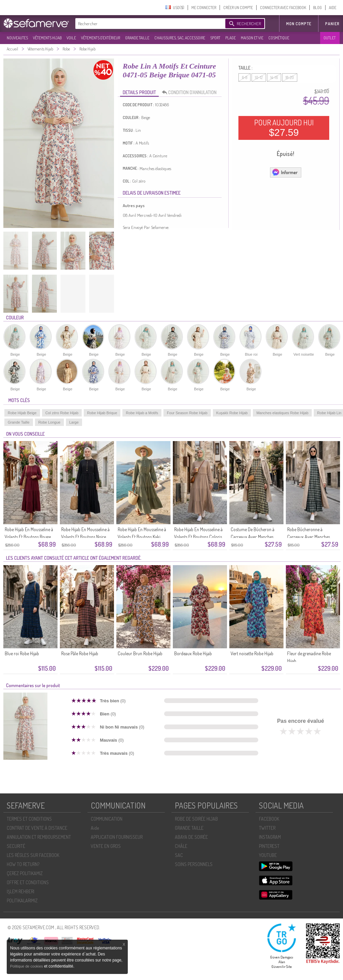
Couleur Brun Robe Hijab (140, 653)
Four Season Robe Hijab (187, 413)
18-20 (290, 77)
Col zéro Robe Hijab (62, 413)
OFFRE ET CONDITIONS (28, 882)
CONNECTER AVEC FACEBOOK (283, 8)
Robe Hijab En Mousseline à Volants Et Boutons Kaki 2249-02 (142, 537)
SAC (179, 855)
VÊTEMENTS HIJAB (47, 38)
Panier (332, 24)
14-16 (274, 77)
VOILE (71, 38)
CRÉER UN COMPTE (238, 8)
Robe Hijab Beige (22, 413)
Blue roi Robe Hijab (22, 653)
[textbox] (149, 24)
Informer (285, 172)
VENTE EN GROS (106, 846)
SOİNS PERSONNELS (194, 864)
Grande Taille (19, 422)
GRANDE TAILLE (137, 38)
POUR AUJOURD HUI (284, 128)
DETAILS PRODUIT (139, 92)
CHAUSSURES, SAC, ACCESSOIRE (180, 38)
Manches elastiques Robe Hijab (282, 413)
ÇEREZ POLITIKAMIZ (25, 873)
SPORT (215, 38)
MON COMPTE (299, 24)
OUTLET (330, 38)
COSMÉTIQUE (279, 38)
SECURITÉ (16, 846)
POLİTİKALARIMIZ (22, 900)
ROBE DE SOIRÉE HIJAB (196, 819)
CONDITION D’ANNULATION (191, 92)
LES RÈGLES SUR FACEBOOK (33, 855)
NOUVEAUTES (17, 38)
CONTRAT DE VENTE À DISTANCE (37, 828)
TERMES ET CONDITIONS (29, 819)
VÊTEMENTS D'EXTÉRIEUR (101, 38)
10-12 (259, 77)
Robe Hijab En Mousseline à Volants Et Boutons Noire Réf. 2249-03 (85, 537)
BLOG (317, 8)
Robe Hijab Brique (102, 413)
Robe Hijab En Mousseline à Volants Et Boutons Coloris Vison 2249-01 (198, 537)
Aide (95, 828)
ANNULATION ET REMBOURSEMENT (39, 837)
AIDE (333, 8)
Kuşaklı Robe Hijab (232, 413)
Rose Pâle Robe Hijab (80, 653)
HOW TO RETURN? (23, 864)
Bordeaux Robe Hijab (193, 653)
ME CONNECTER (204, 8)
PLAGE (231, 38)
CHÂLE (181, 846)
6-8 (244, 77)
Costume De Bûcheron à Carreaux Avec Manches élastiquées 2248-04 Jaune (255, 537)
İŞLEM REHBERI (21, 891)
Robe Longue (49, 422)
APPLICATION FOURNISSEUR (117, 837)
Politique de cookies (27, 966)
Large (74, 422)
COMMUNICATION (107, 819)
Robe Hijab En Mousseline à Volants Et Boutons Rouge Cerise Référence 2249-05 (29, 537)
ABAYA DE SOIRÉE (191, 837)
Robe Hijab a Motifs (142, 413)
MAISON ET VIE (252, 38)
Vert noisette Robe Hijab (252, 653)
